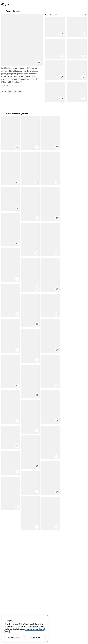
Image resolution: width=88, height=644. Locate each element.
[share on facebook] (10, 92)
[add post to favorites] (39, 62)
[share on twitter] (20, 92)
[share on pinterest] (15, 92)
